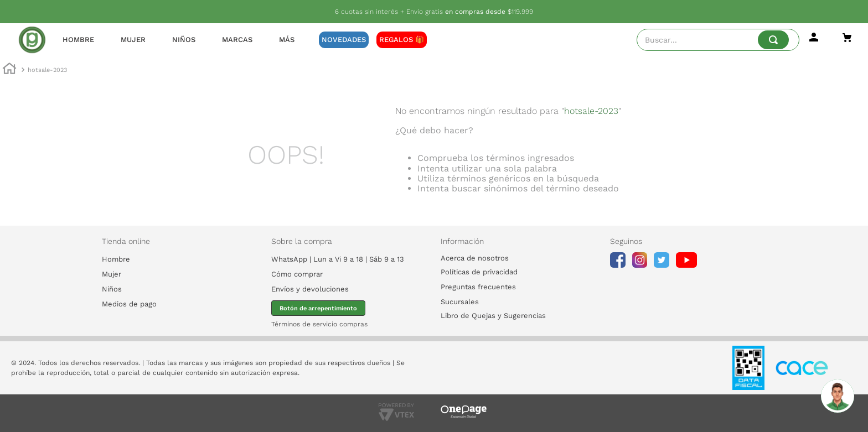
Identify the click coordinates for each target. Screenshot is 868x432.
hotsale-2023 (47, 70)
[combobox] (718, 40)
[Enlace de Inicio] (9, 70)
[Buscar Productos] (773, 40)
